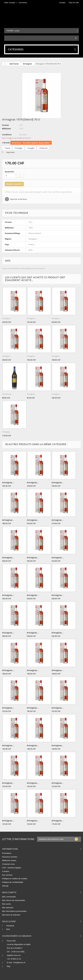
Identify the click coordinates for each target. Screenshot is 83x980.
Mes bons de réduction (11, 915)
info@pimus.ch (19, 963)
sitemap (5, 886)
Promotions (7, 853)
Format (5, 125)
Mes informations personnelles (14, 911)
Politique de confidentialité (13, 882)
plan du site (74, 3)
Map (9, 966)
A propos (6, 871)
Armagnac (28, 64)
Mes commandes (9, 897)
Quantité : (10, 172)
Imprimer (10, 152)
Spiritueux (14, 64)
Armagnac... (7, 318)
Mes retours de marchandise (14, 900)
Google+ (31, 148)
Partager (18, 148)
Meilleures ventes (9, 860)
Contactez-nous (8, 864)
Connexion (23, 3)
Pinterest (43, 148)
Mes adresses (8, 908)
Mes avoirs (6, 904)
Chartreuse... (7, 394)
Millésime (6, 129)
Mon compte (9, 892)
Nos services (7, 875)
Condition (7, 135)
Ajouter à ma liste (18, 199)
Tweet (7, 148)
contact (62, 3)
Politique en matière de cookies (15, 879)
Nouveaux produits (10, 857)
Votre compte (10, 3)
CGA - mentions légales (12, 868)
